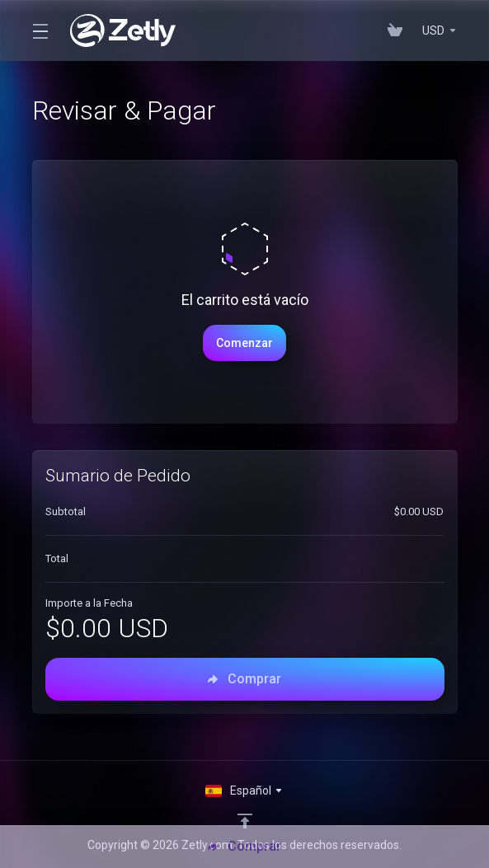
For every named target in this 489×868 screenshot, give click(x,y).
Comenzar (244, 343)
